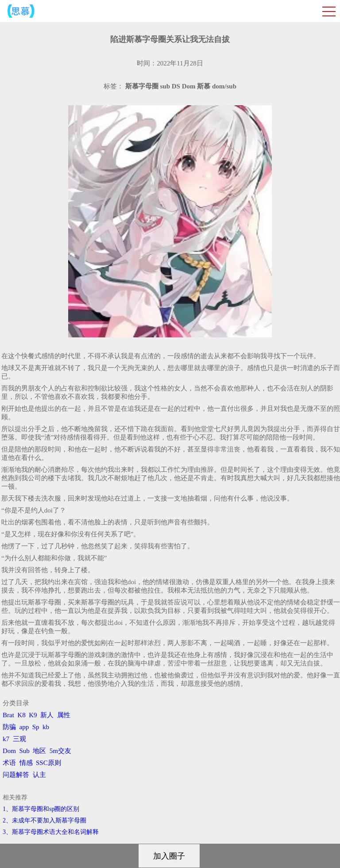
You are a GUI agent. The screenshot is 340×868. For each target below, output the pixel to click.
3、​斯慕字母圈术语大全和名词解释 (51, 832)
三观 (19, 739)
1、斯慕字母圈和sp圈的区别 (41, 809)
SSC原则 (48, 763)
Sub (25, 751)
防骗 (9, 727)
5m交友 (60, 751)
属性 (64, 715)
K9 (33, 715)
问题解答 (16, 775)
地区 (39, 751)
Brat (8, 715)
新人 (47, 715)
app (24, 727)
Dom (9, 751)
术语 (9, 763)
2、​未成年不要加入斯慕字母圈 (44, 820)
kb (46, 727)
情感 (26, 763)
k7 (6, 739)
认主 (39, 775)
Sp (36, 727)
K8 (21, 715)
